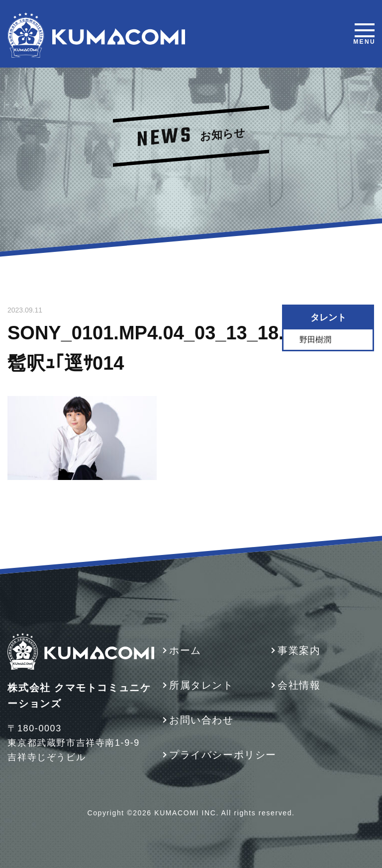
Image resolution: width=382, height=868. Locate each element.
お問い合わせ (201, 720)
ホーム (185, 650)
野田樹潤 (316, 340)
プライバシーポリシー (223, 755)
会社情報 (299, 685)
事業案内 (299, 650)
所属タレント (201, 685)
